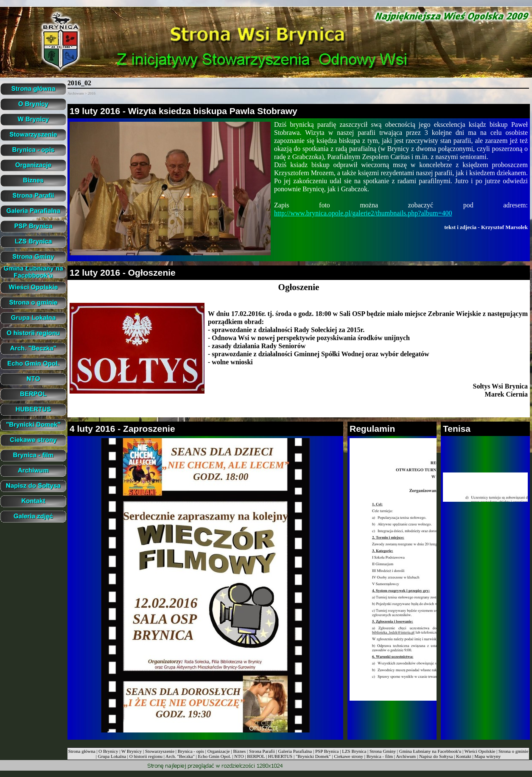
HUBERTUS (280, 756)
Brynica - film (380, 756)
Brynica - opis (191, 751)
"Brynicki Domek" (313, 756)
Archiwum (406, 756)
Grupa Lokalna (112, 756)
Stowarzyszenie (160, 751)
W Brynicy (132, 751)
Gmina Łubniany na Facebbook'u (430, 751)
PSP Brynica (327, 751)
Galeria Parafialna (295, 751)
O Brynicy (108, 751)
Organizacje (219, 751)
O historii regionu (146, 756)
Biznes (239, 751)
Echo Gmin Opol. (215, 756)
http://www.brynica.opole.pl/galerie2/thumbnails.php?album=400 (363, 213)
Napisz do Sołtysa (436, 756)
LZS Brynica (354, 751)
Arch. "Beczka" (180, 756)
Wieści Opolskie (480, 751)
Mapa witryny (487, 756)
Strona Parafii (262, 751)
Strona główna (82, 751)
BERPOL (256, 756)
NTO (239, 756)
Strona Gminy (383, 751)
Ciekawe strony (349, 756)
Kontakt (463, 756)
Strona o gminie (513, 751)
